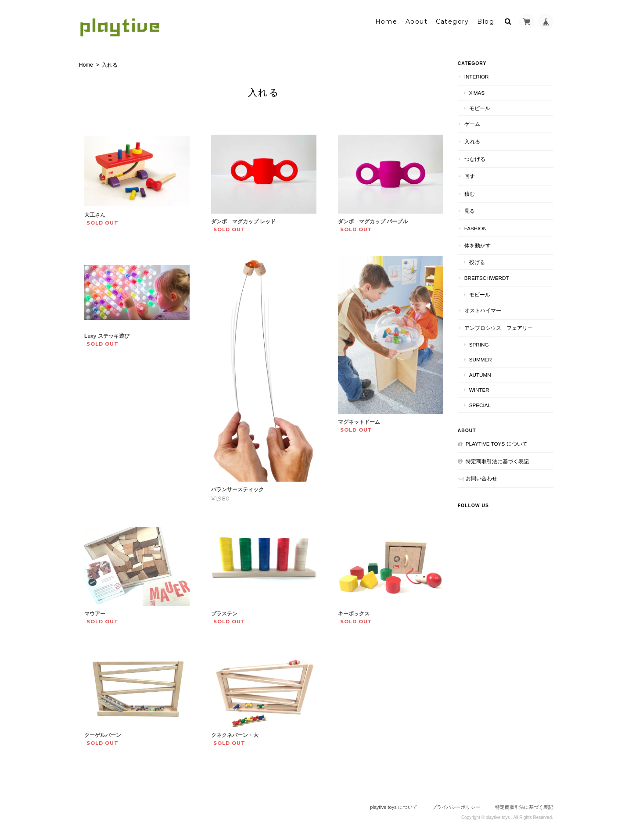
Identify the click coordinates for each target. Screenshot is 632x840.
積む (473, 192)
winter (482, 389)
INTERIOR (480, 76)
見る (473, 210)
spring (482, 343)
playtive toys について (500, 443)
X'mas (480, 92)
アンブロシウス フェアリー (502, 327)
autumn (483, 374)
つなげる (478, 158)
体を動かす (481, 245)
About (417, 21)
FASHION (479, 227)
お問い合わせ (485, 477)
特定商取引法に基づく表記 (500, 460)
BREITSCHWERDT (490, 277)
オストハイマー (486, 309)
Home (386, 21)
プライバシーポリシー (456, 805)
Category (452, 21)
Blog (486, 21)
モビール (483, 107)
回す (473, 175)
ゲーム (475, 123)
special (483, 404)
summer (484, 359)
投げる (480, 261)
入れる (475, 141)
